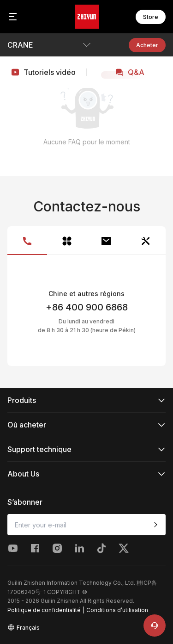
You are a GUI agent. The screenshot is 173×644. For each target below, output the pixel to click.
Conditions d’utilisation (117, 610)
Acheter (147, 45)
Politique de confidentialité (44, 610)
